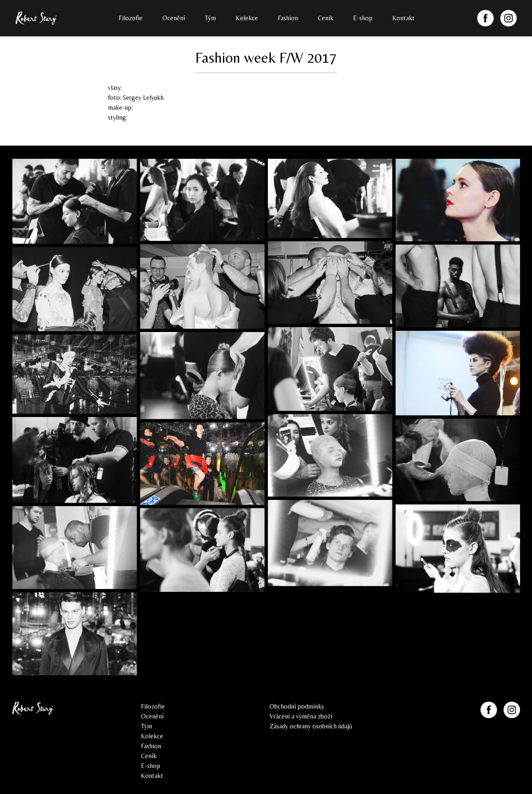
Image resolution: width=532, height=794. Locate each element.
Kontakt (403, 18)
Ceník (326, 18)
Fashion (288, 18)
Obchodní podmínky (297, 706)
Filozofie (131, 18)
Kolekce (247, 18)
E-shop (363, 18)
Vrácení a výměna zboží (301, 716)
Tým (210, 18)
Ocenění (174, 18)
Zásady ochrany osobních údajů (311, 726)
